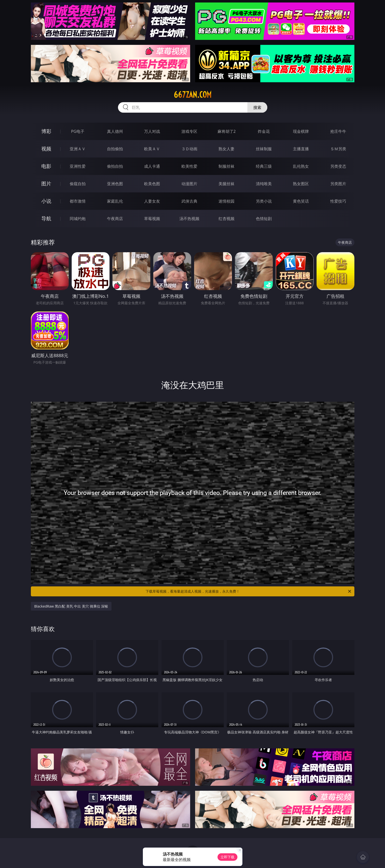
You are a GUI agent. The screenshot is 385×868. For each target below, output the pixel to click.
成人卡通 (152, 166)
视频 (46, 149)
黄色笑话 (301, 201)
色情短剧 (264, 219)
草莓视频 (152, 219)
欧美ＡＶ (152, 149)
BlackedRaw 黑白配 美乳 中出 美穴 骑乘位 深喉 (71, 606)
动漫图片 (189, 184)
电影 (46, 166)
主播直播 (301, 149)
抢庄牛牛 (338, 131)
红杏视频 (226, 219)
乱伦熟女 (301, 166)
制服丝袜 (226, 166)
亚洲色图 (115, 184)
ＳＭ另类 (338, 149)
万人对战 (152, 131)
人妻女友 (152, 201)
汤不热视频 (189, 219)
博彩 (46, 131)
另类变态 (338, 166)
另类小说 (264, 201)
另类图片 (338, 184)
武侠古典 (189, 201)
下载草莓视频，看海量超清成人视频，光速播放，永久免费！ (249, 591)
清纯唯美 (264, 184)
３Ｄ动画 (189, 149)
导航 (46, 218)
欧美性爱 (189, 166)
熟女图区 (301, 184)
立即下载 (227, 857)
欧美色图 (152, 184)
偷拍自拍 (115, 166)
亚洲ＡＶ (78, 149)
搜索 (257, 107)
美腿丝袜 (226, 184)
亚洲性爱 (78, 166)
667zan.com (193, 95)
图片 (46, 184)
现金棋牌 (301, 131)
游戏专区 (189, 131)
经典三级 (264, 166)
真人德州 (115, 131)
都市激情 (78, 201)
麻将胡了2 (227, 131)
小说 (46, 201)
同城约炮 (78, 219)
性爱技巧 (338, 201)
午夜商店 (115, 219)
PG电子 (78, 131)
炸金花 (264, 131)
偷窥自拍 (78, 184)
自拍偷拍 (115, 149)
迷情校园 (226, 201)
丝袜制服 (264, 149)
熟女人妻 (226, 149)
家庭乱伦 (115, 201)
